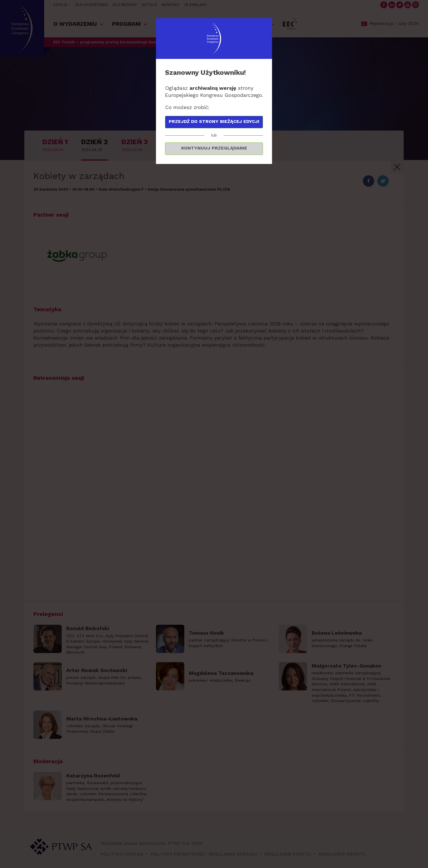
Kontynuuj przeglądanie (214, 148)
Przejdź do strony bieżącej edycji (214, 121)
